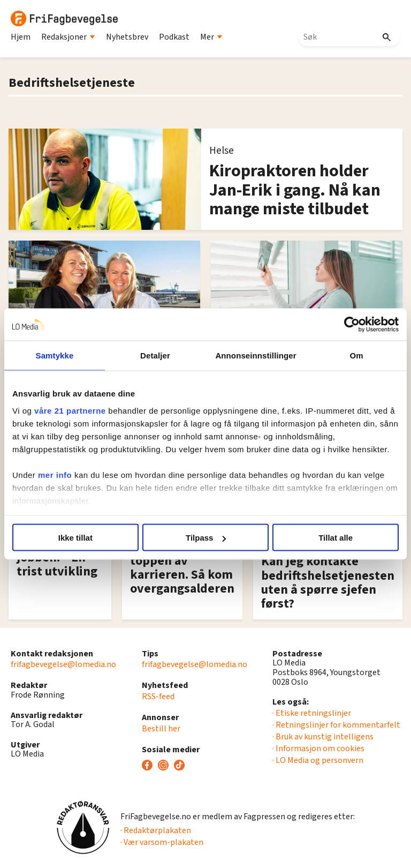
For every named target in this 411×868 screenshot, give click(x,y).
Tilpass (206, 538)
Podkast (174, 37)
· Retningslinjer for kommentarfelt (336, 725)
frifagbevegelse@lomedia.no (63, 664)
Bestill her (161, 729)
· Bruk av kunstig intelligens (323, 737)
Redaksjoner (68, 37)
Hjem (21, 37)
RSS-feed (158, 697)
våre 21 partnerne (70, 410)
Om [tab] (356, 356)
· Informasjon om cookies (318, 749)
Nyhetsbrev (127, 37)
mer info (55, 474)
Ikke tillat (75, 538)
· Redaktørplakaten (156, 830)
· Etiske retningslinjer (312, 713)
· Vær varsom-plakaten (162, 842)
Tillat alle (336, 538)
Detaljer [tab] (155, 356)
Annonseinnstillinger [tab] (256, 356)
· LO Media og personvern (318, 760)
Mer (211, 37)
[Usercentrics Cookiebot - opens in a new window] (352, 325)
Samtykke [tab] (55, 356)
